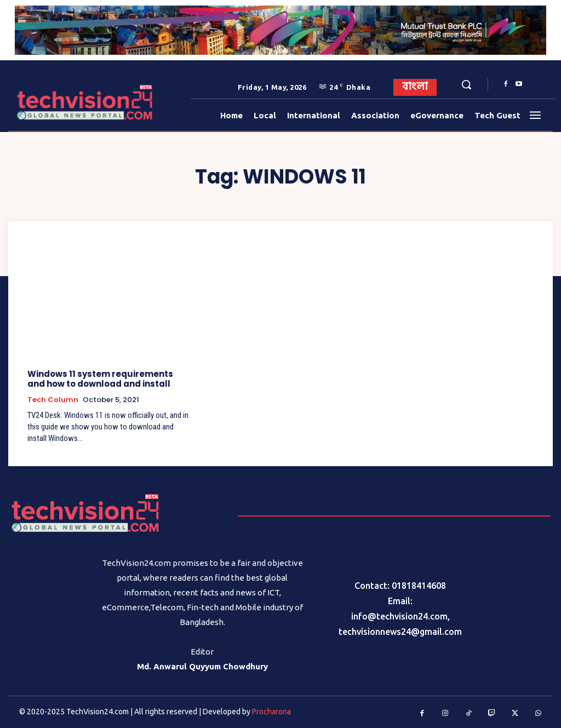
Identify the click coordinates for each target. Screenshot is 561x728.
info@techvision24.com (399, 616)
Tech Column (53, 400)
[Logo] (43, 102)
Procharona (271, 712)
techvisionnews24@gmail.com (400, 632)
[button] (466, 84)
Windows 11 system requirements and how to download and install (100, 379)
